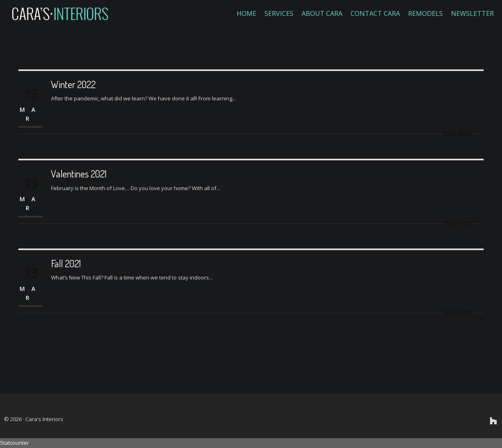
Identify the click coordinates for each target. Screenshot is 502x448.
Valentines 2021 (79, 174)
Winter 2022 (73, 84)
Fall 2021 (66, 263)
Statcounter (14, 443)
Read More (458, 133)
